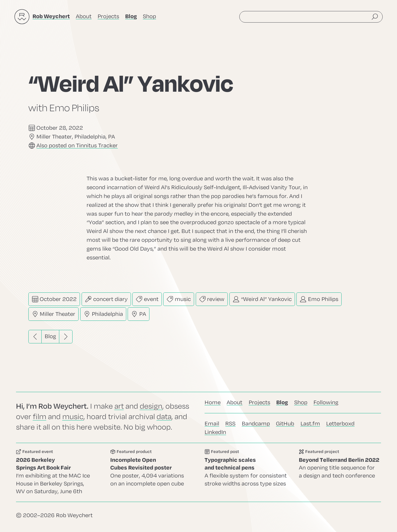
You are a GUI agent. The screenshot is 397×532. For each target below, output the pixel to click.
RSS (230, 424)
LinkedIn (215, 432)
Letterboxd (340, 424)
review (212, 299)
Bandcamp (256, 424)
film (40, 417)
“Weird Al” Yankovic (262, 299)
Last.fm (310, 424)
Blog (50, 336)
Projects (108, 16)
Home (213, 402)
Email (212, 424)
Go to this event (57, 472)
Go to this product (151, 472)
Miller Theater (54, 314)
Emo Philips (319, 299)
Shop (149, 16)
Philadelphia (103, 314)
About (84, 16)
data (164, 417)
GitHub (285, 424)
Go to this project (340, 472)
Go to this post (246, 472)
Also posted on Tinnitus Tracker (77, 146)
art (119, 406)
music (179, 299)
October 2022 (54, 299)
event (147, 299)
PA (139, 314)
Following (326, 402)
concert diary (106, 299)
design (151, 406)
